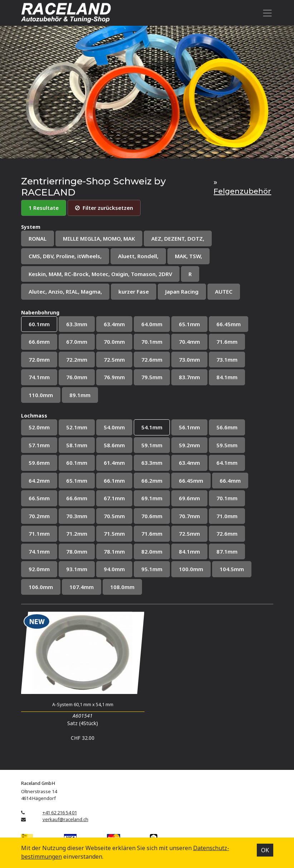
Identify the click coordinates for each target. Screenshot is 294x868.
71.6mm (227, 342)
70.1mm (152, 342)
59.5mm (227, 445)
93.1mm (77, 569)
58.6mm (114, 445)
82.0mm (152, 551)
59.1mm (152, 445)
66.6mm (39, 342)
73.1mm (227, 360)
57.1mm (39, 445)
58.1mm (77, 445)
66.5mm (39, 498)
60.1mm (39, 324)
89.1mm (80, 395)
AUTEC (224, 291)
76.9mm (114, 377)
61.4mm (114, 463)
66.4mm (230, 481)
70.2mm (39, 516)
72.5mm (114, 360)
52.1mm (77, 427)
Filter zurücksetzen (104, 208)
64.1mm (227, 463)
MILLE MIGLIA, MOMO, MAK (99, 238)
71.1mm (39, 534)
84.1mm (227, 377)
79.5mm (152, 377)
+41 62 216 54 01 (60, 812)
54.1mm (152, 427)
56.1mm (189, 427)
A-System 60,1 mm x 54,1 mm (83, 705)
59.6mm (39, 463)
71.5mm (114, 534)
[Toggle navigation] (266, 13)
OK (265, 850)
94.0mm (114, 569)
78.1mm (114, 551)
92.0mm (39, 569)
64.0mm (152, 324)
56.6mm (227, 427)
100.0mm (191, 569)
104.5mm (232, 569)
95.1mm (152, 569)
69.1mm (152, 498)
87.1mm (227, 551)
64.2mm (39, 481)
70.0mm (114, 342)
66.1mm (114, 481)
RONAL (38, 238)
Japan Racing (182, 291)
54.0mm (114, 427)
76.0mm (77, 377)
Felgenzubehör (242, 191)
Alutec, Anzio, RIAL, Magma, (65, 291)
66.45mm (229, 324)
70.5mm (114, 516)
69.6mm (189, 498)
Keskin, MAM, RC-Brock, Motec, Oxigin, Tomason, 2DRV (100, 274)
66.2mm (152, 481)
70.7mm (189, 516)
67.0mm (77, 342)
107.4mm (82, 587)
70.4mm (189, 342)
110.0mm (41, 395)
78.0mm (77, 551)
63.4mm (114, 324)
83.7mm (189, 377)
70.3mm (77, 516)
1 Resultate (44, 208)
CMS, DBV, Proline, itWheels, (65, 256)
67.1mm (114, 498)
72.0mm (39, 360)
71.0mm (227, 516)
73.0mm (189, 360)
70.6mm (152, 516)
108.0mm (122, 587)
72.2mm (77, 360)
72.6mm (152, 360)
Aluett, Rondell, (138, 256)
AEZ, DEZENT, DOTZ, (178, 238)
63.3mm (77, 324)
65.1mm (189, 324)
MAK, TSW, (188, 256)
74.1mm (39, 377)
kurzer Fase (134, 291)
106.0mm (41, 587)
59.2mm (189, 445)
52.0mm (39, 427)
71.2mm (77, 534)
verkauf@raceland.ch (65, 819)
